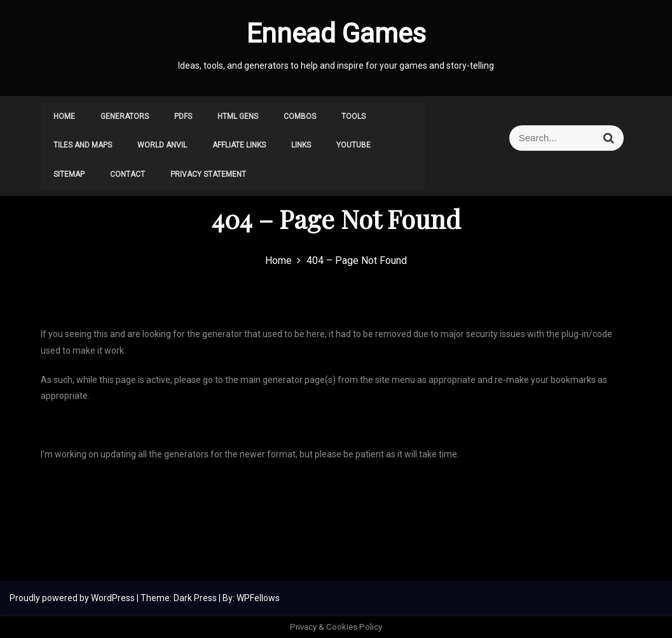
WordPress (114, 598)
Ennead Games (336, 33)
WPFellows (258, 598)
